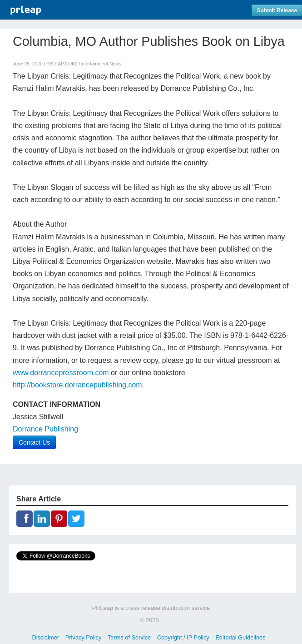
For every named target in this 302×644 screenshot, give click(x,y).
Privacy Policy (84, 637)
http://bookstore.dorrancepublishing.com (77, 385)
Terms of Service (129, 637)
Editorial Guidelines (240, 637)
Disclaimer (45, 637)
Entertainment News (100, 64)
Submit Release (277, 10)
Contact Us (34, 442)
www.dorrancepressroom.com (61, 373)
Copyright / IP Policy (183, 637)
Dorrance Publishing (45, 429)
